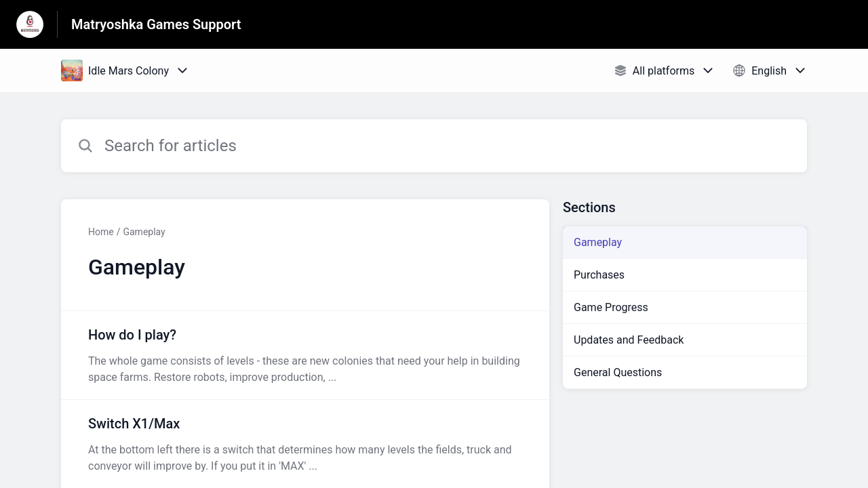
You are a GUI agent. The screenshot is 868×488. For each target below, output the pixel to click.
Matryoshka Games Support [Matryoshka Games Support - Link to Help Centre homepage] (156, 24)
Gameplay (144, 232)
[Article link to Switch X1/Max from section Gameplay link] (305, 444)
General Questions (618, 372)
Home (101, 232)
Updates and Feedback (629, 340)
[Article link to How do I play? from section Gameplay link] (305, 355)
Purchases (599, 275)
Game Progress (611, 307)
